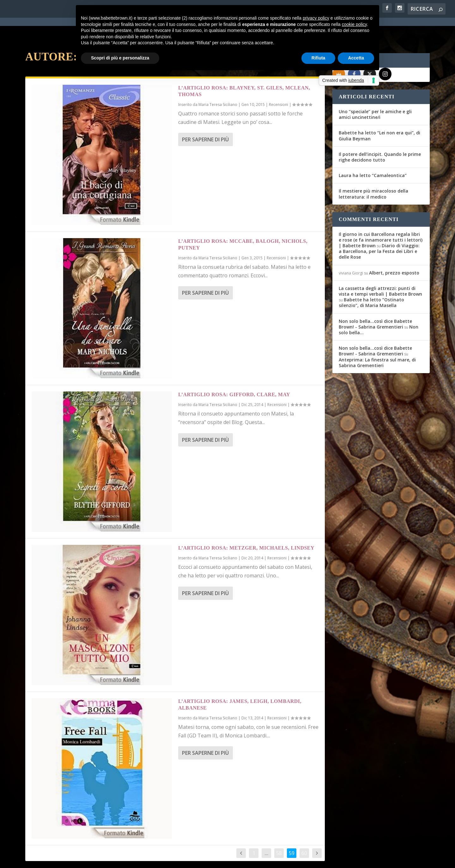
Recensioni (279, 82)
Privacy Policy (167, 859)
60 (304, 830)
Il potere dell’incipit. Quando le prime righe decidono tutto (380, 134)
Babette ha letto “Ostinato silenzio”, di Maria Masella (371, 280)
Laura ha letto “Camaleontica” (373, 153)
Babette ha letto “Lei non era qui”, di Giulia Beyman (379, 113)
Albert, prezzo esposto (394, 250)
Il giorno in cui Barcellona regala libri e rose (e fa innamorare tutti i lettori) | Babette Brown (381, 217)
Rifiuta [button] (318, 58)
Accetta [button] (356, 58)
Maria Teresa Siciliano (218, 82)
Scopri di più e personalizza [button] (120, 58)
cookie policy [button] (354, 24)
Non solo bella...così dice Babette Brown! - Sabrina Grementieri (375, 301)
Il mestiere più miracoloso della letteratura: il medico (373, 171)
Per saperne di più (205, 117)
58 (279, 830)
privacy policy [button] (316, 18)
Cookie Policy (200, 859)
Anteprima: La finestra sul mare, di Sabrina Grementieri (377, 340)
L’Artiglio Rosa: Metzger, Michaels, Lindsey (246, 525)
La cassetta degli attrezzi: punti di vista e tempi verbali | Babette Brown (380, 268)
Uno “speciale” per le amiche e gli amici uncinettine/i (375, 92)
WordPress (136, 859)
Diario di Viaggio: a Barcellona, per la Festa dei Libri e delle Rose (379, 228)
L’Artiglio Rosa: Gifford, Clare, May (234, 372)
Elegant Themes (72, 859)
